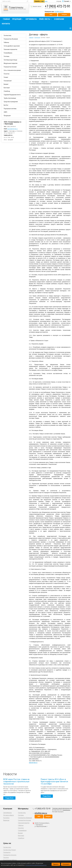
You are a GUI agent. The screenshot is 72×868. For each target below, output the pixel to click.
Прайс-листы (45, 19)
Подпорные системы (10, 109)
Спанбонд (7, 91)
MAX (51, 15)
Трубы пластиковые (10, 98)
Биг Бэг (6, 105)
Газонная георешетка (10, 49)
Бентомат (7, 88)
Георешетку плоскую (10, 855)
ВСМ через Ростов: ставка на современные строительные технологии (16, 782)
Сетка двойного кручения (12, 46)
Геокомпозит (8, 81)
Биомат (6, 84)
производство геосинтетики (16, 8)
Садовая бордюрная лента (12, 95)
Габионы (6, 42)
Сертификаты (31, 19)
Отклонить (66, 864)
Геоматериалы (66, 810)
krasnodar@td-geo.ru (12, 129)
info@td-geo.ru (59, 12)
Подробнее (9, 798)
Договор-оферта (8, 815)
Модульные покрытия (11, 63)
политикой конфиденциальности (36, 865)
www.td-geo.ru (33, 763)
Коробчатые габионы (10, 860)
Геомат (6, 77)
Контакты (6, 24)
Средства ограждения (11, 102)
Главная (6, 19)
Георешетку (7, 852)
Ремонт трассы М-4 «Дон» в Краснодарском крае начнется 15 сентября (54, 782)
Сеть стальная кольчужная (12, 70)
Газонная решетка (24, 823)
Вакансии (6, 820)
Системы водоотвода (10, 60)
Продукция (17, 19)
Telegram (64, 15)
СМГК (5, 112)
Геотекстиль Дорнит (10, 850)
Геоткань (7, 56)
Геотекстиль (8, 35)
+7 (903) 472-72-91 (58, 6)
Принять (56, 864)
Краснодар (45, 1)
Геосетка (7, 74)
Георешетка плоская (10, 67)
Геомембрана (8, 53)
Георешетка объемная (11, 39)
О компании (59, 19)
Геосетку (6, 857)
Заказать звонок (36, 6)
